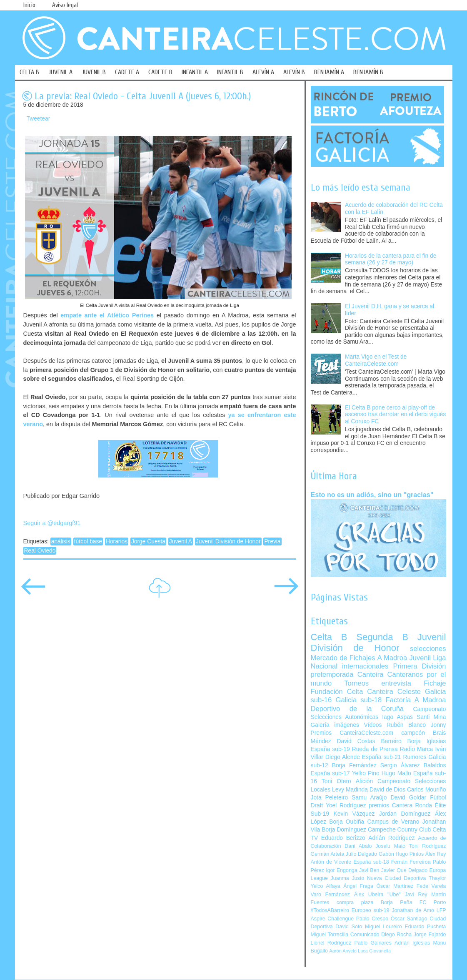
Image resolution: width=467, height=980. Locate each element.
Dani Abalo (358, 846)
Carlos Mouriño (427, 790)
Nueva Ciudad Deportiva (397, 878)
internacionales (365, 666)
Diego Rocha (396, 935)
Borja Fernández (354, 765)
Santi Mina (431, 717)
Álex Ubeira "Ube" (377, 895)
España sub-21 (382, 757)
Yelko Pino (366, 773)
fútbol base (88, 542)
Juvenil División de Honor (228, 542)
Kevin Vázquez (354, 814)
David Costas (356, 741)
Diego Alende (343, 757)
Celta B (329, 637)
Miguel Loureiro (383, 927)
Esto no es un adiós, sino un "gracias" (372, 495)
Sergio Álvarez (400, 765)
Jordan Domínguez (405, 814)
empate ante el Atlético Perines (107, 315)
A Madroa (392, 658)
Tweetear (39, 119)
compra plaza (355, 902)
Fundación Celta (337, 692)
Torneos (356, 683)
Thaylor (437, 878)
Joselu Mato (390, 846)
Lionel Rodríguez (331, 943)
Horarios (117, 542)
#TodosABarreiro (330, 910)
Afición (364, 781)
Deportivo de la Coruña (357, 709)
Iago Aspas (397, 717)
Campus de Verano (393, 822)
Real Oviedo (40, 551)
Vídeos (373, 725)
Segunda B (382, 637)
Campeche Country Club (399, 830)
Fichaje (435, 683)
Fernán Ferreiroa (411, 862)
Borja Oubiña (347, 822)
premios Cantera (391, 805)
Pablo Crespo (372, 919)
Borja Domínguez (344, 830)
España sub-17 (330, 773)
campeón (413, 733)
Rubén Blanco (406, 725)
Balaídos (435, 765)
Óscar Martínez (395, 886)
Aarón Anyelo (343, 951)
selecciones (428, 649)
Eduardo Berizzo (343, 838)
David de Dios (387, 790)
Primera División (419, 666)
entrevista (396, 683)
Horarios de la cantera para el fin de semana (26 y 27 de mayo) (391, 259)
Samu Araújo (369, 798)
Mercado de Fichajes (343, 658)
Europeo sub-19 (371, 910)
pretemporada (332, 675)
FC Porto (433, 902)
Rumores (415, 757)
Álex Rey (436, 854)
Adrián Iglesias (412, 943)
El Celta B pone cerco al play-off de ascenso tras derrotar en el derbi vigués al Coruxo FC (395, 415)
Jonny (438, 725)
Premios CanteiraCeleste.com (352, 733)
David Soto (349, 927)
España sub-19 (330, 749)
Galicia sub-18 (359, 700)
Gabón (386, 854)
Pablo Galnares (373, 943)
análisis (61, 542)
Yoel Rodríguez (346, 805)
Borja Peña (396, 902)
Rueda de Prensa (375, 749)
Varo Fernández (330, 895)
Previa (272, 542)
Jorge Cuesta (148, 542)
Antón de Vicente (331, 862)
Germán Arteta (328, 854)
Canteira (371, 675)
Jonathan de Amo (413, 910)
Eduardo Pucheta (425, 927)
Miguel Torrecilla (330, 935)
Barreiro (391, 741)
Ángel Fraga (358, 886)
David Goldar (408, 798)
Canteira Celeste (394, 692)
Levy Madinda (350, 790)
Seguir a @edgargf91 (52, 523)
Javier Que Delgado (404, 870)
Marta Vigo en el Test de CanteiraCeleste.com (376, 360)
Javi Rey (416, 895)
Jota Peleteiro (330, 798)
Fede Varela (431, 886)
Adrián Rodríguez (391, 838)
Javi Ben (369, 870)
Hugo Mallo (396, 773)
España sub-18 (371, 862)
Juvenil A (181, 542)
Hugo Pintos (410, 854)
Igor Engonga (341, 870)
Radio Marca (417, 749)
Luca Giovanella (374, 951)
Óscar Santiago (409, 919)
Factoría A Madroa (416, 700)
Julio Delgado (361, 854)
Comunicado (365, 935)
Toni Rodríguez (428, 846)
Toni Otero (336, 781)
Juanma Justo (347, 878)
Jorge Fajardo (430, 935)
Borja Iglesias (427, 741)
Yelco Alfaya (326, 886)
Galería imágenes (335, 725)
